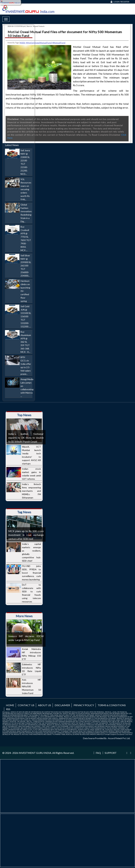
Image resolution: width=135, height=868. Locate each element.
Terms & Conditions (112, 705)
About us (44, 705)
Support (111, 753)
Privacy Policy (84, 705)
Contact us (26, 705)
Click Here (129, 734)
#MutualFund (59, 43)
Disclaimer (62, 705)
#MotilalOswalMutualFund (39, 43)
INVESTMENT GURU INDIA (35, 753)
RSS (8, 709)
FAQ (98, 753)
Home (10, 705)
